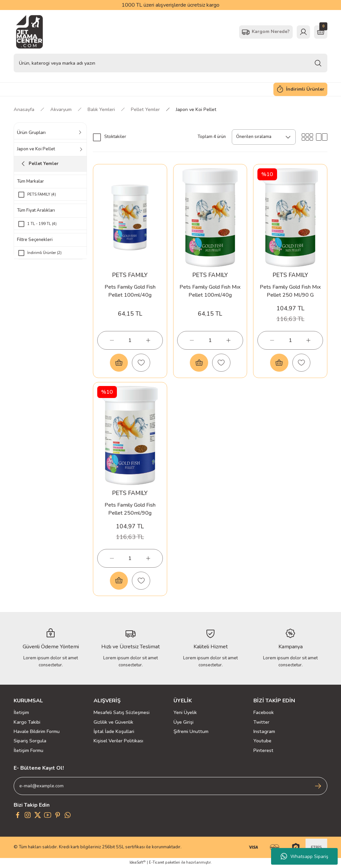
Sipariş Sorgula (30, 742)
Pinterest (263, 751)
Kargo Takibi (27, 723)
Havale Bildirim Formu (37, 732)
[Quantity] (130, 340)
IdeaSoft (138, 863)
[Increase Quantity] (148, 340)
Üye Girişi (183, 723)
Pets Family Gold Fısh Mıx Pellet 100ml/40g (210, 291)
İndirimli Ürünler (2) (44, 253)
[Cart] (321, 32)
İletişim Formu (28, 751)
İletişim (21, 713)
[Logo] (29, 32)
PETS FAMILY (130, 275)
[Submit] (318, 787)
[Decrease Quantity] (112, 340)
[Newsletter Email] (170, 787)
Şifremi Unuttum (191, 732)
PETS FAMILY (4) (42, 194)
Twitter (261, 723)
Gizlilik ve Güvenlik (113, 723)
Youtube (262, 742)
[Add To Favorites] (141, 363)
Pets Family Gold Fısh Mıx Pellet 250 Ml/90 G (290, 291)
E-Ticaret (157, 863)
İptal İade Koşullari (114, 732)
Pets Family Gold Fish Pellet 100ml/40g (130, 291)
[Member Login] (303, 32)
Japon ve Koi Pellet (196, 109)
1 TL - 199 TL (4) (42, 224)
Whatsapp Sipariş (305, 856)
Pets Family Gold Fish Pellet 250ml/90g (130, 509)
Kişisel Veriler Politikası (118, 742)
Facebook (264, 713)
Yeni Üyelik (185, 713)
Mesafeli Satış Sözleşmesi (122, 713)
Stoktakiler (115, 137)
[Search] (170, 63)
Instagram (264, 732)
